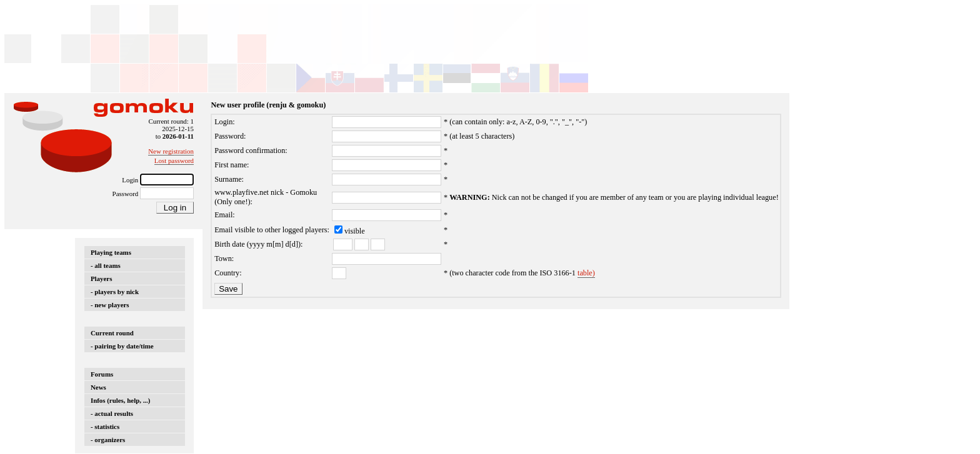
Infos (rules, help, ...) (120, 400)
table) (586, 273)
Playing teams (111, 252)
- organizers (108, 440)
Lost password (174, 160)
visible (355, 231)
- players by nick (115, 292)
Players (101, 279)
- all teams (106, 265)
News (98, 387)
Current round (112, 333)
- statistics (105, 427)
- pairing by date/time (122, 346)
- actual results (112, 413)
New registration (171, 151)
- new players (110, 305)
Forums (102, 374)
